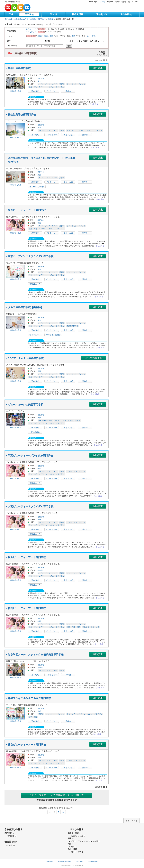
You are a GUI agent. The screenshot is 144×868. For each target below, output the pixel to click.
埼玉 (39, 520)
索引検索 (79, 862)
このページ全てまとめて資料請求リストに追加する (57, 795)
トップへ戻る (131, 821)
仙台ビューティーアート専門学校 (27, 745)
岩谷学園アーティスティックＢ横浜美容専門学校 (36, 655)
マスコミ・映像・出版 (91, 627)
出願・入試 (68, 135)
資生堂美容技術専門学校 (22, 115)
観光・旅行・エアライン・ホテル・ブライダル (46, 87)
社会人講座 (78, 14)
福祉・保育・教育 (45, 420)
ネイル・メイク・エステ (48, 84)
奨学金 (68, 91)
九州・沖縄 (91, 36)
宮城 (39, 758)
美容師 (51, 19)
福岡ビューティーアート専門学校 (27, 608)
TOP (11, 14)
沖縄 (39, 711)
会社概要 (50, 862)
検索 (69, 46)
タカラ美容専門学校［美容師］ (26, 307)
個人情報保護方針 (65, 862)
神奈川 (40, 570)
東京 (39, 81)
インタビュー (52, 91)
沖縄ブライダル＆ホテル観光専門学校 (29, 698)
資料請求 (98, 68)
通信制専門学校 (72, 326)
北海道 (74, 836)
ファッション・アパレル (76, 84)
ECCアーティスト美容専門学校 (26, 358)
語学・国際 (33, 717)
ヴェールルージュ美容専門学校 (26, 405)
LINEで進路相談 (94, 358)
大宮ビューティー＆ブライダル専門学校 (31, 507)
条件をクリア (31, 29)
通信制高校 (126, 14)
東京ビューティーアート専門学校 (27, 210)
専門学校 (29, 14)
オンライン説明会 (37, 187)
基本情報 (35, 91)
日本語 (103, 2)
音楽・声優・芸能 (73, 627)
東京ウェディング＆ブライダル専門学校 (31, 256)
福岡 (39, 621)
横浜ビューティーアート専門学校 (27, 557)
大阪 (39, 371)
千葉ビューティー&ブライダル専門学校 (30, 456)
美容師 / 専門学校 (26, 53)
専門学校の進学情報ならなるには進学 (20, 19)
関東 (52, 36)
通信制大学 (102, 14)
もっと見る (94, 104)
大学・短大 (53, 14)
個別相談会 (35, 432)
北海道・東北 (43, 36)
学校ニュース (35, 284)
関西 (74, 36)
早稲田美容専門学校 (19, 68)
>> (63, 812)
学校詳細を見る (15, 91)
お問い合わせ (93, 862)
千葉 (39, 469)
